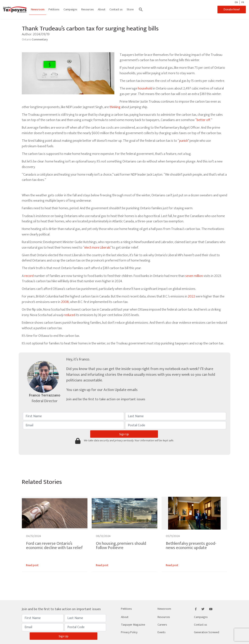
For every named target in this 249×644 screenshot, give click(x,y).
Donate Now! (232, 9)
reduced (70, 315)
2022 (191, 297)
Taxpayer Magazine (133, 625)
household (145, 89)
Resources (88, 9)
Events (162, 632)
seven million (194, 276)
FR (243, 2)
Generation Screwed (207, 632)
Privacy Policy (129, 632)
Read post (32, 565)
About (102, 9)
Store (130, 9)
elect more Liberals (97, 248)
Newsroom (38, 9)
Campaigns (70, 9)
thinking (115, 107)
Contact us (116, 9)
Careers (162, 625)
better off (203, 120)
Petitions (54, 9)
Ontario (27, 39)
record (29, 276)
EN (236, 2)
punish (183, 141)
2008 (65, 302)
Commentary (40, 39)
